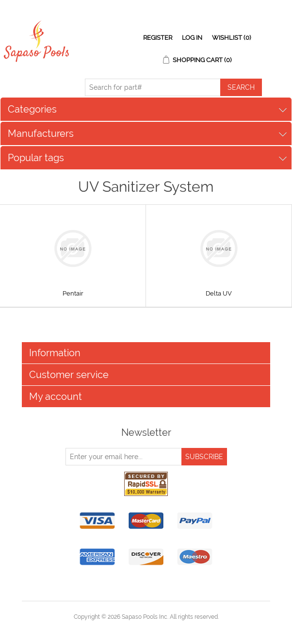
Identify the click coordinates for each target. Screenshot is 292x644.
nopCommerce (163, 628)
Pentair (73, 293)
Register (158, 38)
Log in (192, 38)
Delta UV (219, 293)
